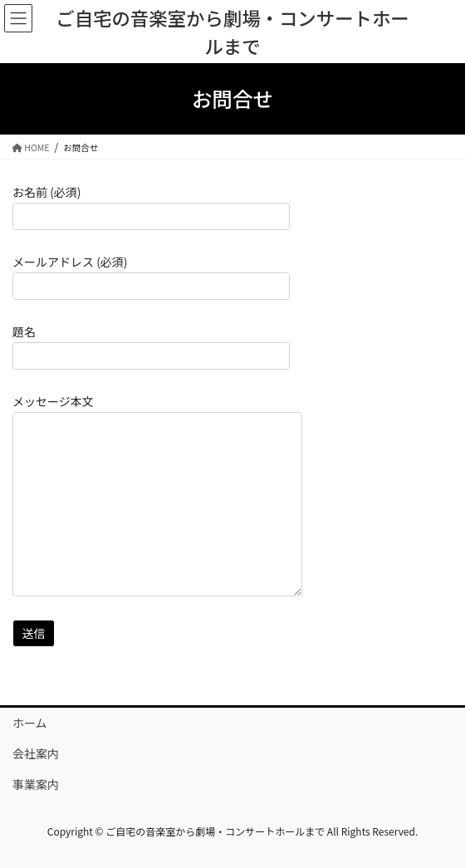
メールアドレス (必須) (151, 277)
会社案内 (36, 753)
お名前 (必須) (151, 207)
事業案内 (36, 784)
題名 (151, 346)
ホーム (30, 723)
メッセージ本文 (157, 495)
